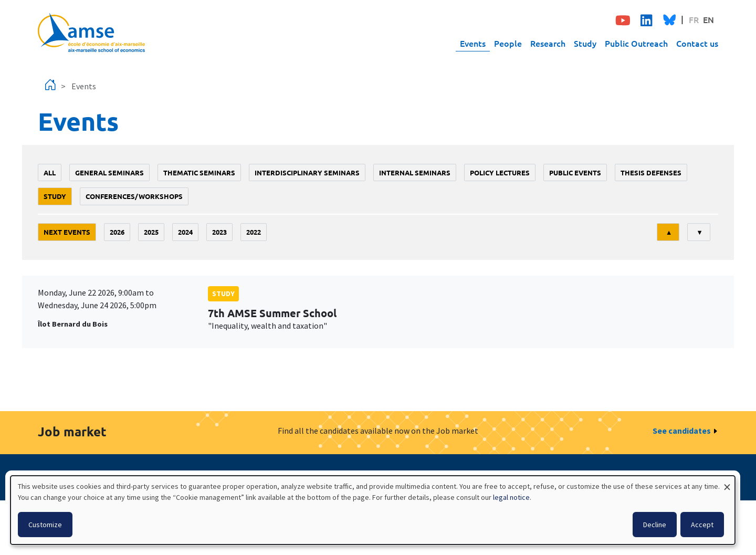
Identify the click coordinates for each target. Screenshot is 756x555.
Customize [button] (45, 525)
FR (694, 19)
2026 (117, 232)
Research (548, 43)
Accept (702, 525)
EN (708, 19)
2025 (151, 232)
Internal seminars (415, 172)
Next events (67, 232)
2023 (219, 232)
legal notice (511, 497)
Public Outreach (636, 43)
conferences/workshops (134, 196)
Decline (655, 525)
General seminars (109, 172)
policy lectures (500, 172)
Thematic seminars (199, 172)
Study (585, 43)
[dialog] (373, 510)
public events (575, 172)
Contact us (697, 43)
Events (473, 43)
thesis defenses (651, 172)
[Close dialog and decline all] (727, 482)
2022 (254, 232)
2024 (185, 232)
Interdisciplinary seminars (307, 172)
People (508, 43)
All (50, 172)
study (55, 196)
